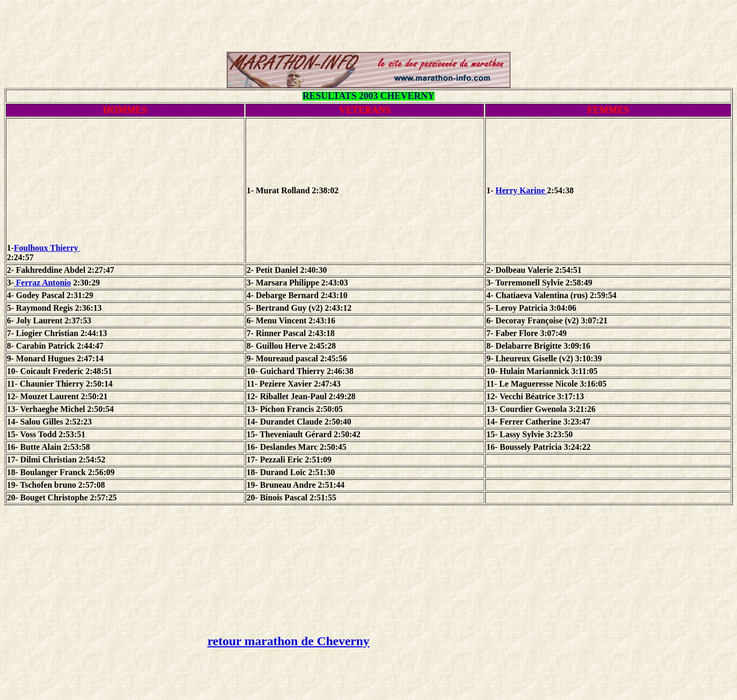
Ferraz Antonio (42, 283)
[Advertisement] (369, 28)
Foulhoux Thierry (126, 248)
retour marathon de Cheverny (289, 641)
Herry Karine (521, 190)
